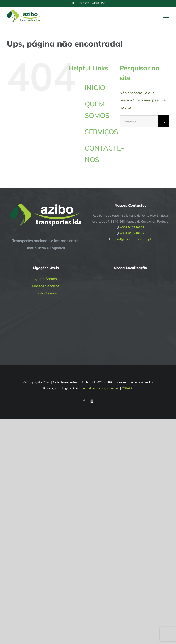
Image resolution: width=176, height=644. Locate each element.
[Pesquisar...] (139, 121)
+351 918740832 (132, 233)
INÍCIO (95, 88)
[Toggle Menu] (166, 16)
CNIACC (127, 388)
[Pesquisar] (164, 121)
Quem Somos (46, 279)
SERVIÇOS (101, 132)
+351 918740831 (132, 227)
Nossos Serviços (46, 286)
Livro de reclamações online (101, 388)
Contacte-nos (46, 293)
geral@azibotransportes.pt (132, 239)
